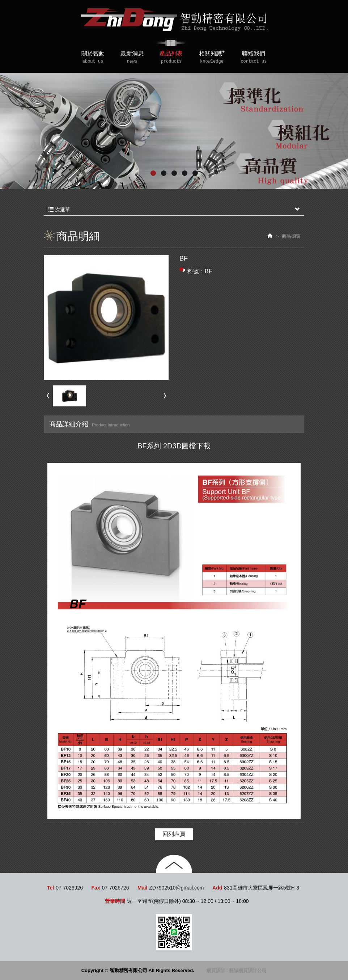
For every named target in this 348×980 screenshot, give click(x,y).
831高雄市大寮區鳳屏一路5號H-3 (262, 888)
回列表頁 (174, 834)
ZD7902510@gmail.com (176, 888)
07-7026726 (116, 888)
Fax (96, 888)
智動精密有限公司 (174, 20)
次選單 (174, 210)
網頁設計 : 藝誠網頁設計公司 (237, 970)
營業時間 (115, 901)
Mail (142, 888)
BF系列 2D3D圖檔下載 (174, 446)
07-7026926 (69, 888)
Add (217, 888)
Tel (50, 888)
